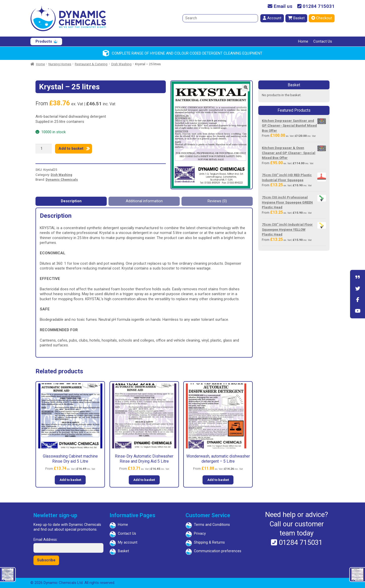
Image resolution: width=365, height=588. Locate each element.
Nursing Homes (60, 64)
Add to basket (71, 148)
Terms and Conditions (212, 525)
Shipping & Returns (209, 542)
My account (128, 542)
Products (44, 41)
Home (303, 41)
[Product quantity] (44, 149)
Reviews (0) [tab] (217, 201)
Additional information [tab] (144, 201)
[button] (246, 88)
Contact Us (323, 41)
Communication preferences (218, 551)
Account (272, 18)
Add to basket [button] (70, 480)
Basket (296, 18)
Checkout (322, 18)
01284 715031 (316, 6)
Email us (280, 6)
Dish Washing (121, 64)
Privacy (200, 534)
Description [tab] (71, 201)
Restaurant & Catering (91, 64)
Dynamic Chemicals (62, 180)
